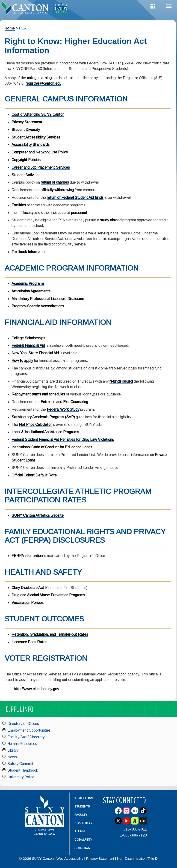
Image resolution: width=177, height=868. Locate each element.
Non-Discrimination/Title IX (138, 858)
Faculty (81, 815)
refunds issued (121, 381)
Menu (169, 6)
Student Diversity (26, 130)
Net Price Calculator (35, 425)
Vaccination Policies (28, 603)
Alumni (80, 831)
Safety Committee (22, 764)
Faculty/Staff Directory (26, 737)
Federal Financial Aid (28, 345)
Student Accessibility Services (36, 137)
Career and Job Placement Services (41, 167)
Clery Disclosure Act (28, 588)
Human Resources (22, 744)
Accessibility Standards (31, 145)
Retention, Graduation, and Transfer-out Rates (50, 634)
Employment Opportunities (29, 730)
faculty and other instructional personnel (55, 213)
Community (83, 840)
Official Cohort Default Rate (34, 475)
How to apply (22, 361)
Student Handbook (23, 770)
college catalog (39, 78)
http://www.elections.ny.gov (36, 689)
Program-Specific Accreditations (38, 306)
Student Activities (26, 175)
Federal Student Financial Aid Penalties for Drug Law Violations (63, 440)
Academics (83, 823)
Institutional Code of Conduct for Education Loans (52, 447)
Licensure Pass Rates (29, 642)
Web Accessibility (70, 858)
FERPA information (27, 556)
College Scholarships (28, 338)
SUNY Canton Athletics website (38, 515)
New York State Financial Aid (35, 353)
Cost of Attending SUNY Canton (38, 114)
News (12, 757)
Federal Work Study (63, 409)
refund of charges (55, 182)
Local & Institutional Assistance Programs (45, 432)
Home (10, 28)
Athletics (82, 848)
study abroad (111, 220)
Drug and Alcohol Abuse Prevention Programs (48, 595)
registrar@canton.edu (43, 83)
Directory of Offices (23, 724)
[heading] (27, 8)
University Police (21, 777)
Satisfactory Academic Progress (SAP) (43, 417)
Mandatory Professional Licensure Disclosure (48, 299)
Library (13, 750)
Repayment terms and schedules (38, 394)
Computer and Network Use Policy (40, 152)
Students (82, 806)
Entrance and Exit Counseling (64, 402)
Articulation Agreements (31, 291)
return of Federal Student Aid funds (75, 198)
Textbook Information (29, 252)
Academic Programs (28, 284)
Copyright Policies (26, 160)
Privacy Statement (27, 122)
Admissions (84, 798)
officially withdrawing (57, 190)
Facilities (19, 205)
